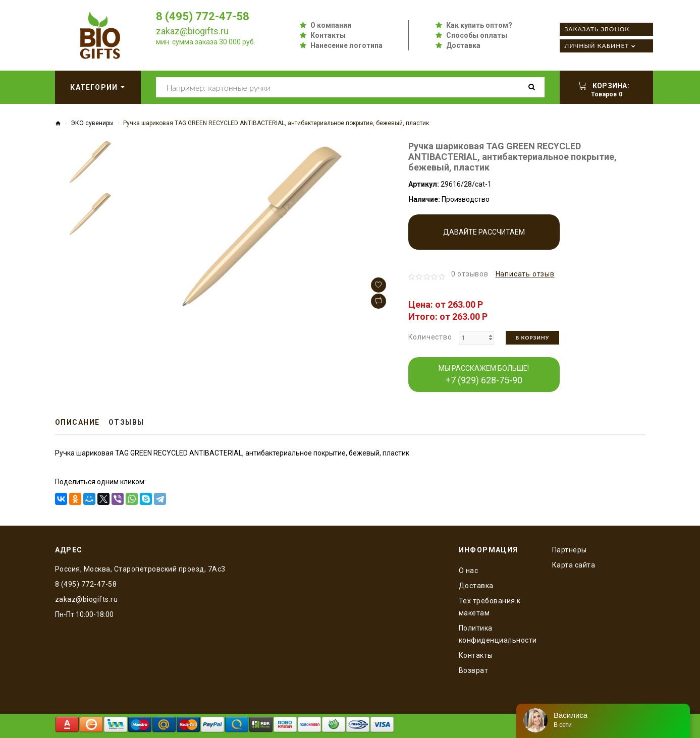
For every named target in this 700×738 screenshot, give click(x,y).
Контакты (328, 35)
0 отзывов (470, 274)
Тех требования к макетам (490, 607)
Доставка (463, 45)
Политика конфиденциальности (498, 634)
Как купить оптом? (479, 25)
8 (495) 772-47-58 (203, 16)
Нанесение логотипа (346, 45)
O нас (469, 571)
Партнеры (570, 550)
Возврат (474, 670)
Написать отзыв (525, 274)
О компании (331, 25)
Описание (77, 422)
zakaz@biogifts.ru (192, 31)
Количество (430, 337)
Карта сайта (574, 565)
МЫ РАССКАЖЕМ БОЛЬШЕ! (484, 375)
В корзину (533, 337)
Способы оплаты (477, 35)
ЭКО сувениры (92, 123)
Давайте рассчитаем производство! (484, 239)
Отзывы (126, 422)
